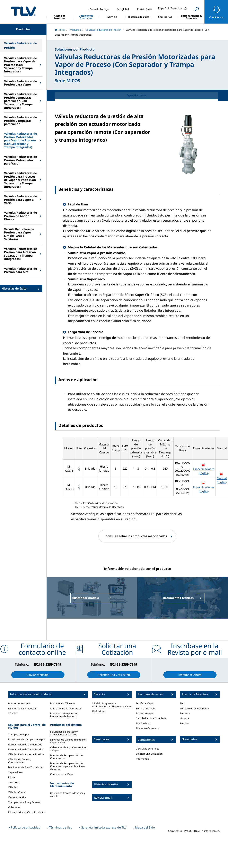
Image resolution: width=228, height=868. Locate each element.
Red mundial (143, 759)
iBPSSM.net (99, 711)
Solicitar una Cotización (149, 754)
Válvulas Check (17, 792)
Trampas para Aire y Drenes (24, 802)
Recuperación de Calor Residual (26, 749)
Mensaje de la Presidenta (194, 708)
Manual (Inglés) (222, 480)
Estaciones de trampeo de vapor (27, 739)
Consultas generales (148, 749)
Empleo (184, 723)
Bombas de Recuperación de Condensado (66, 757)
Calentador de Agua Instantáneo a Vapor (69, 749)
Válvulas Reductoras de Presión (26, 754)
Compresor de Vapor (62, 774)
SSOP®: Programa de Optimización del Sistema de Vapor (112, 705)
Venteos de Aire (17, 797)
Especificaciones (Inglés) (204, 471)
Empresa (185, 713)
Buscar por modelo (19, 703)
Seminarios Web (145, 708)
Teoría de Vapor (145, 703)
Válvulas (13, 787)
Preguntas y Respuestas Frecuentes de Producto (64, 715)
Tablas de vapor (145, 713)
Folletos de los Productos (22, 708)
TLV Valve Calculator (147, 728)
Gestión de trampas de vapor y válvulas (68, 794)
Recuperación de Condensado (25, 745)
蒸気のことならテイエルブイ (23, 11)
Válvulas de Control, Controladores (19, 761)
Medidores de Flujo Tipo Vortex (26, 767)
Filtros (12, 777)
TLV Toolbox (143, 723)
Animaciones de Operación (65, 708)
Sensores (14, 782)
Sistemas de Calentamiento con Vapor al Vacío (68, 741)
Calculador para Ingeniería (151, 718)
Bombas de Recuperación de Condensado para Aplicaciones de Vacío (68, 766)
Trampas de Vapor (19, 734)
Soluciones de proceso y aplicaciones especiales (64, 733)
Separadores (16, 772)
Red (182, 703)
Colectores (14, 807)
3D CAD (13, 713)
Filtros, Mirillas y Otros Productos (27, 812)
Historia (184, 718)
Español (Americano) (172, 8)
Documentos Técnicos (63, 703)
